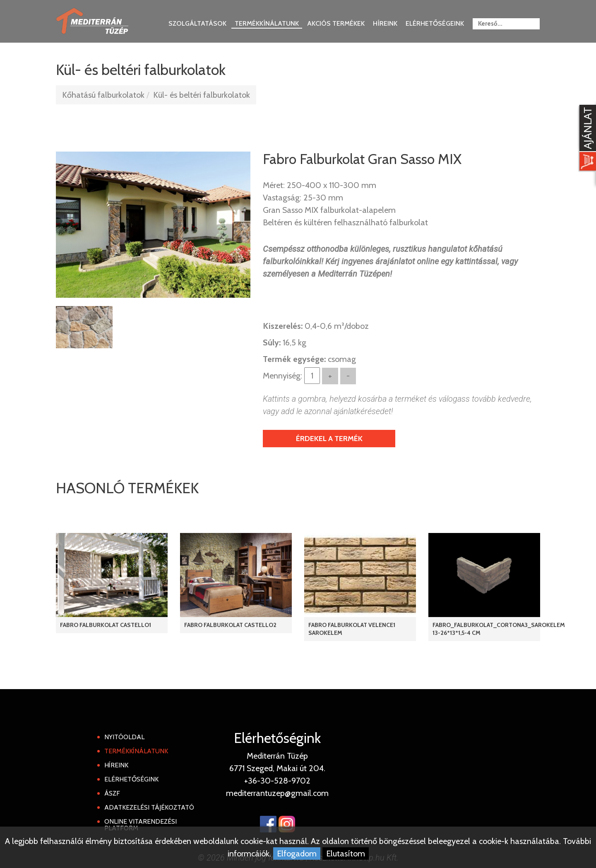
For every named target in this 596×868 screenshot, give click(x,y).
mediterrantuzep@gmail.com (277, 793)
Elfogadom (297, 854)
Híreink (385, 23)
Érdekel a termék (329, 439)
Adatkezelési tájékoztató (149, 807)
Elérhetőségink (131, 779)
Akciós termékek (336, 23)
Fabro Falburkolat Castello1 (106, 625)
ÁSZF (112, 793)
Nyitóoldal (124, 737)
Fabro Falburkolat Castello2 (230, 625)
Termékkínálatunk (267, 23)
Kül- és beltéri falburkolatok (202, 95)
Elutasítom (346, 854)
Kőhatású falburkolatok (103, 95)
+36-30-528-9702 (277, 781)
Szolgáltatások (197, 23)
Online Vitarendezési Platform (141, 825)
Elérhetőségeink (435, 23)
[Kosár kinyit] (586, 139)
